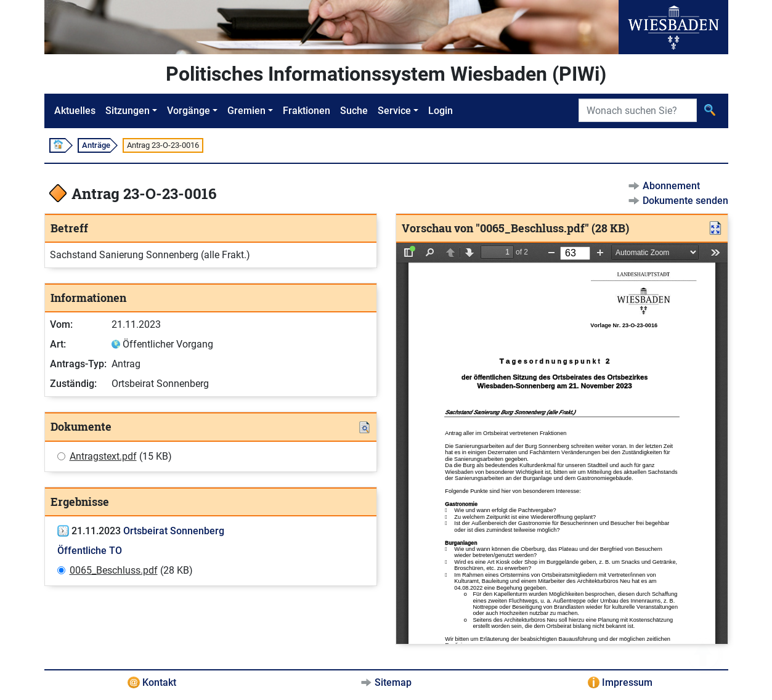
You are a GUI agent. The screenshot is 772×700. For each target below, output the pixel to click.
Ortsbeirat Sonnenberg (174, 531)
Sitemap (393, 682)
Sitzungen (128, 111)
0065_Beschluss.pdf (114, 570)
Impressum (627, 682)
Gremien (246, 111)
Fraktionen (307, 111)
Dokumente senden (685, 201)
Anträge (96, 145)
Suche (354, 111)
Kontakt (159, 682)
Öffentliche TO (90, 551)
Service (394, 111)
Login (441, 111)
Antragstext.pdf (103, 456)
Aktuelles (75, 111)
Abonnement (671, 186)
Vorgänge (189, 111)
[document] (562, 443)
